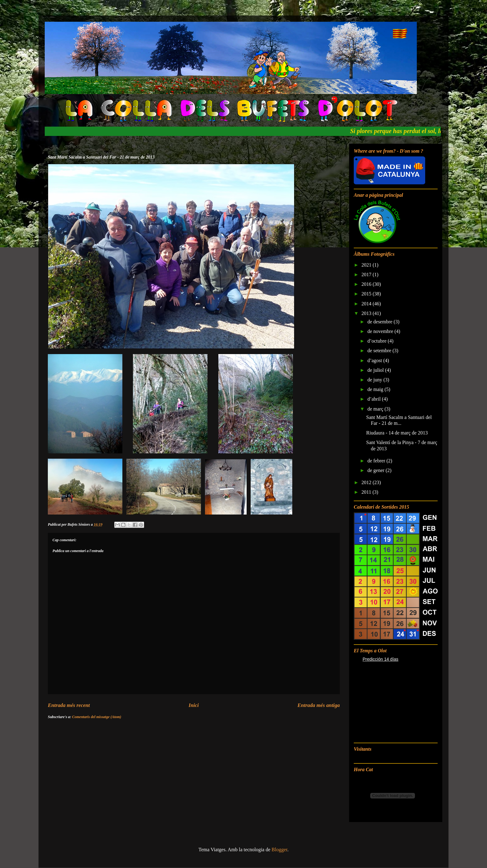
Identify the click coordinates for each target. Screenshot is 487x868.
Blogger (279, 850)
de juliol (376, 370)
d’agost (375, 360)
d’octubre (378, 341)
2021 (367, 265)
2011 (367, 492)
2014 (367, 304)
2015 (367, 294)
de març (376, 409)
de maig (376, 389)
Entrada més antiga (319, 705)
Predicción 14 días (380, 659)
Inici (194, 705)
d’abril (375, 399)
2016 (367, 284)
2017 (367, 274)
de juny (375, 380)
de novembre (381, 331)
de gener (377, 470)
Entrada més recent (69, 705)
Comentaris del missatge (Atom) (97, 717)
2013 (367, 313)
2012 (367, 482)
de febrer (377, 461)
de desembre (380, 322)
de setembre (380, 351)
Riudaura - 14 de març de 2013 (397, 433)
